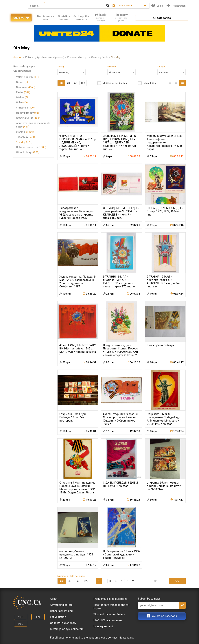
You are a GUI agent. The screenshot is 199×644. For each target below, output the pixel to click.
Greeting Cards (100, 57)
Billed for (112, 67)
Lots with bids (149, 83)
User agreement (103, 626)
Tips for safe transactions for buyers (111, 607)
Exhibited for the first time (115, 83)
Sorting (61, 67)
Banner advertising (61, 611)
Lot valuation (58, 617)
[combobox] (71, 72)
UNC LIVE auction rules (108, 620)
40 (68, 83)
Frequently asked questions (110, 599)
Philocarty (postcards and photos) (45, 57)
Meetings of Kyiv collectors (67, 629)
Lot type (161, 67)
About (54, 599)
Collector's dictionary (63, 623)
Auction (18, 57)
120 (83, 83)
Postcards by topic (78, 57)
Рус (19, 622)
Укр (19, 617)
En (34, 617)
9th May (116, 57)
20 (61, 83)
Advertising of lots (61, 605)
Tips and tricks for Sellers (109, 614)
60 (76, 83)
